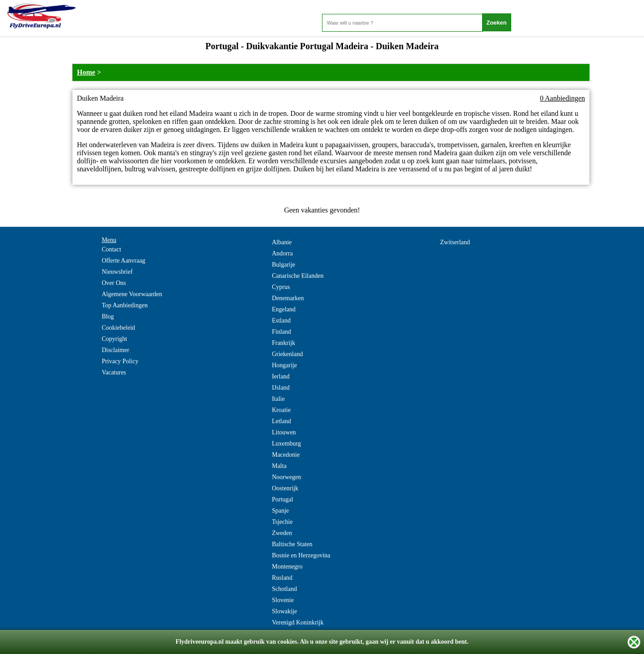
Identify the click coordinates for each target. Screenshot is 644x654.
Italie (278, 399)
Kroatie (281, 410)
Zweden (282, 533)
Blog (108, 316)
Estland (281, 321)
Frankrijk (284, 343)
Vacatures (114, 372)
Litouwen (284, 432)
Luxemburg (286, 444)
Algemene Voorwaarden (132, 294)
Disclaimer (115, 350)
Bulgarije (284, 265)
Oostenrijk (285, 488)
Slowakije (284, 611)
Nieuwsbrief (117, 272)
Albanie (282, 242)
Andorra (282, 253)
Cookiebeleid (118, 328)
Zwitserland (455, 242)
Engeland (284, 309)
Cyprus (281, 287)
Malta (279, 466)
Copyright (114, 339)
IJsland (281, 388)
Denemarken (288, 298)
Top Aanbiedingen (125, 305)
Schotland (284, 589)
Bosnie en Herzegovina (301, 555)
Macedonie (286, 455)
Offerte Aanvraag (123, 261)
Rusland (282, 578)
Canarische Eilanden (298, 276)
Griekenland (287, 354)
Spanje (280, 511)
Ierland (281, 376)
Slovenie (283, 600)
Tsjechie (282, 522)
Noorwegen (286, 477)
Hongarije (284, 365)
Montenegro (287, 567)
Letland (282, 421)
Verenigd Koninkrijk (298, 622)
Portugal (282, 499)
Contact (111, 249)
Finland (282, 332)
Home (86, 72)
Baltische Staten (292, 544)
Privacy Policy (120, 361)
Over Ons (114, 283)
